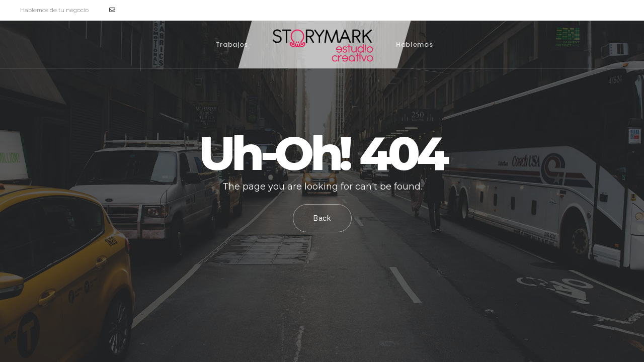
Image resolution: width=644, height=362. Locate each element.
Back (322, 218)
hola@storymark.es (141, 10)
